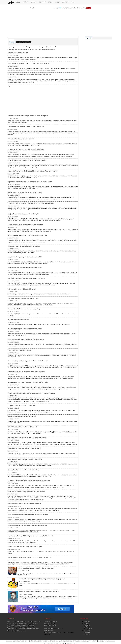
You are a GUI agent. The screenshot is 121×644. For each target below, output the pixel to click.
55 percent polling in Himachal (18, 320)
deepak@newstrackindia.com (65, 632)
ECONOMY (42, 2)
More (50, 2)
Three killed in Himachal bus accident (21, 139)
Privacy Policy (88, 629)
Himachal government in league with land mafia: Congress (28, 116)
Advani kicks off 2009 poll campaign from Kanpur (25, 547)
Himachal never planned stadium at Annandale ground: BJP (28, 64)
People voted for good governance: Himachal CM (25, 257)
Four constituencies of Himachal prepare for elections (26, 372)
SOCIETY (26, 2)
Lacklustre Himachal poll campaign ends (22, 416)
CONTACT (65, 2)
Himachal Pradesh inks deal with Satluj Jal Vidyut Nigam (27, 525)
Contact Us (87, 625)
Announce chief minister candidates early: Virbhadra (26, 150)
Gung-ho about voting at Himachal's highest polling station (28, 382)
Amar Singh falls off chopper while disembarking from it (27, 160)
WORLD (34, 2)
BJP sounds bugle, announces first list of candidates (36, 568)
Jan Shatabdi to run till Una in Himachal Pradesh (24, 504)
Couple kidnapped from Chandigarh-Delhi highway (25, 225)
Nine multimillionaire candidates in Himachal (23, 470)
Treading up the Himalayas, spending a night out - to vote (27, 438)
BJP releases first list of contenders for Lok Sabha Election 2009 (30, 557)
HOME (18, 2)
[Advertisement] (61, 23)
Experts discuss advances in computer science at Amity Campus (30, 182)
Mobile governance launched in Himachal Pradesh (25, 192)
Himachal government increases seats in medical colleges (28, 514)
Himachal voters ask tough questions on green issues (26, 491)
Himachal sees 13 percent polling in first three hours (26, 339)
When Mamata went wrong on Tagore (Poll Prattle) (25, 459)
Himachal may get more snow (18, 53)
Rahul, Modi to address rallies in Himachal (22, 427)
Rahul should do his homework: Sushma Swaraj (24, 448)
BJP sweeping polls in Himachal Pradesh (22, 289)
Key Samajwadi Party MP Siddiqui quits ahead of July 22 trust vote (31, 536)
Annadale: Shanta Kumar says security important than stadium (29, 74)
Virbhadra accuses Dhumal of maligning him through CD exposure (31, 203)
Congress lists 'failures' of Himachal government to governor (29, 481)
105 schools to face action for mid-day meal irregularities (27, 235)
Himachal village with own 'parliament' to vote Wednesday (28, 361)
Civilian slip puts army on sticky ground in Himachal (26, 126)
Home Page (87, 621)
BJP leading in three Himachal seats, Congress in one (26, 278)
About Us (86, 623)
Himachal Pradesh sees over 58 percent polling (24, 309)
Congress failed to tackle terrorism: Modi (22, 405)
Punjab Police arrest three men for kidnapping (24, 214)
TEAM (73, 2)
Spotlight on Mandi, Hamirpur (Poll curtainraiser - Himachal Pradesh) (31, 393)
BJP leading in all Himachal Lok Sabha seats (23, 298)
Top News (89, 38)
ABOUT (57, 2)
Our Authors (87, 627)
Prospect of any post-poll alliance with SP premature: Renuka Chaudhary (33, 171)
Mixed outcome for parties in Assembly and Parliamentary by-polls (42, 579)
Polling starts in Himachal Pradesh (20, 350)
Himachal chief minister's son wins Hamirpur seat (25, 268)
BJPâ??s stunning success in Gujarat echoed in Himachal (39, 591)
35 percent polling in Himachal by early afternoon (25, 329)
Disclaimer (87, 634)
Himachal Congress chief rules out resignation (24, 246)
